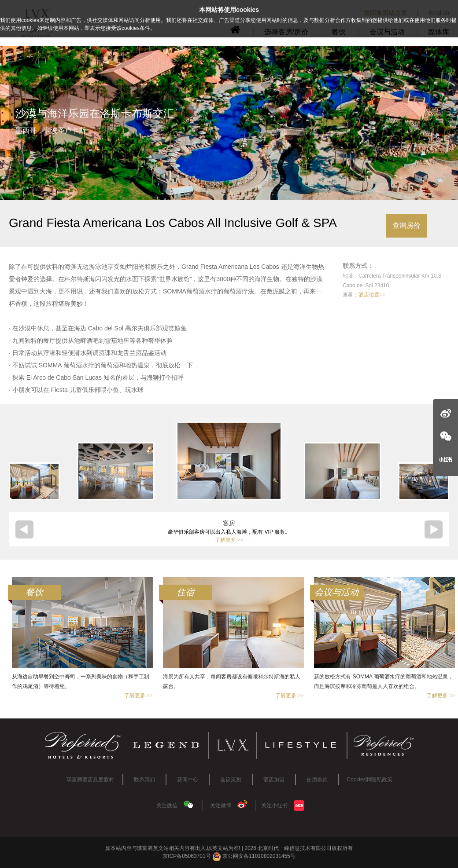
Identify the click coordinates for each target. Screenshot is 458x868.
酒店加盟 (274, 780)
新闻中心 (188, 780)
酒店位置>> (372, 295)
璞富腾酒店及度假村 (90, 780)
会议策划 (231, 780)
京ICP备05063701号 (187, 856)
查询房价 (406, 225)
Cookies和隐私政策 (369, 780)
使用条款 (317, 780)
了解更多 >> (229, 540)
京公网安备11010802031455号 (254, 856)
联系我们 (144, 780)
